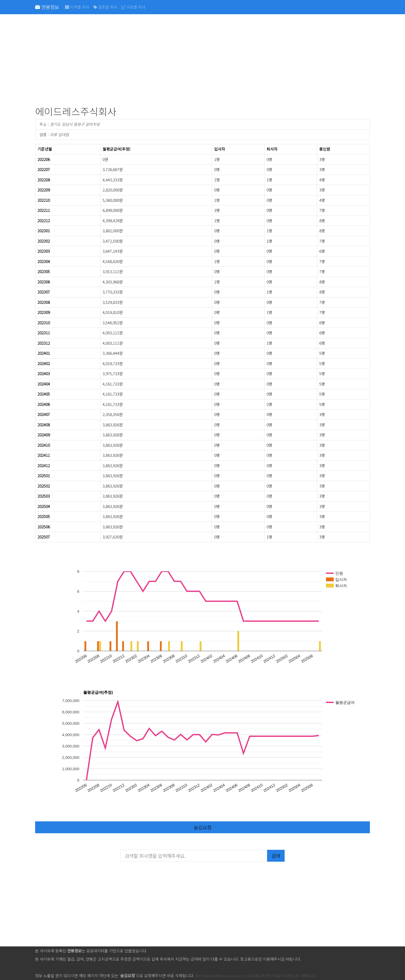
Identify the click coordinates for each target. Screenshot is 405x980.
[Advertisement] (190, 61)
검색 (276, 856)
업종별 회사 (105, 7)
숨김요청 (202, 827)
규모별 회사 (133, 7)
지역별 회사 (77, 7)
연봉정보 (47, 7)
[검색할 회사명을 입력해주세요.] (194, 856)
